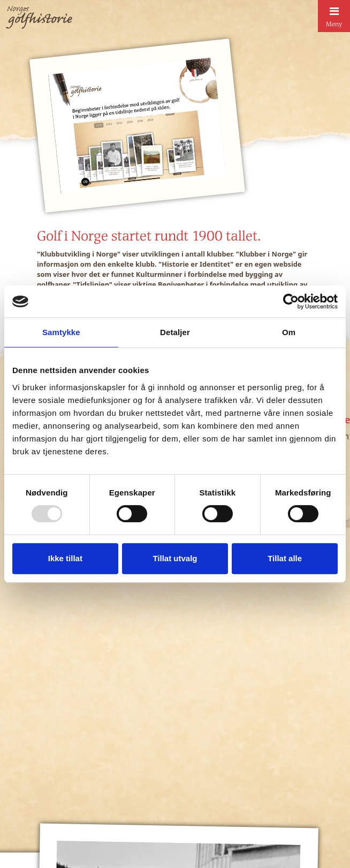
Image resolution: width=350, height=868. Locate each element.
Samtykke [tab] (61, 332)
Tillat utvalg (175, 558)
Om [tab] (289, 332)
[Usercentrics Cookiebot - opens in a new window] (291, 301)
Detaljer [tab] (175, 332)
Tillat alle (285, 558)
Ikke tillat (65, 558)
